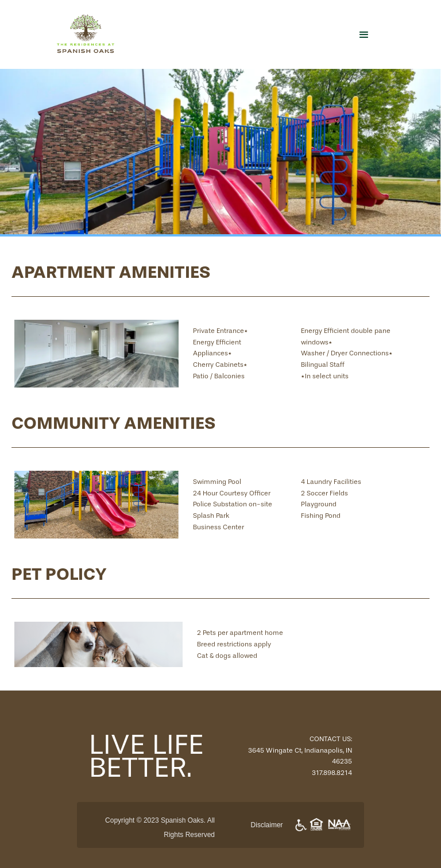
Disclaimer (267, 825)
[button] (364, 34)
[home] (166, 34)
